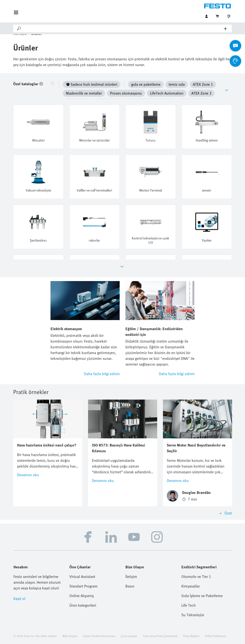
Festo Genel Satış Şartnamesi (160, 624)
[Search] (123, 28)
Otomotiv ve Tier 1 (196, 565)
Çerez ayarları (129, 624)
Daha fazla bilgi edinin (102, 362)
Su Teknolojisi (193, 603)
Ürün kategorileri (83, 593)
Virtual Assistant (82, 565)
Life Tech (189, 593)
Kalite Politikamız (216, 624)
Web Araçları (70, 624)
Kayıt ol (19, 587)
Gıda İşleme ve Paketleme (202, 584)
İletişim (131, 565)
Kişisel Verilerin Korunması (99, 624)
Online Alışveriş (82, 584)
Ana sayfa (20, 41)
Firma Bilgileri (191, 624)
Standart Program (84, 574)
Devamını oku (28, 463)
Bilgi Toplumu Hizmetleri (144, 635)
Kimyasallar (191, 574)
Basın (130, 574)
